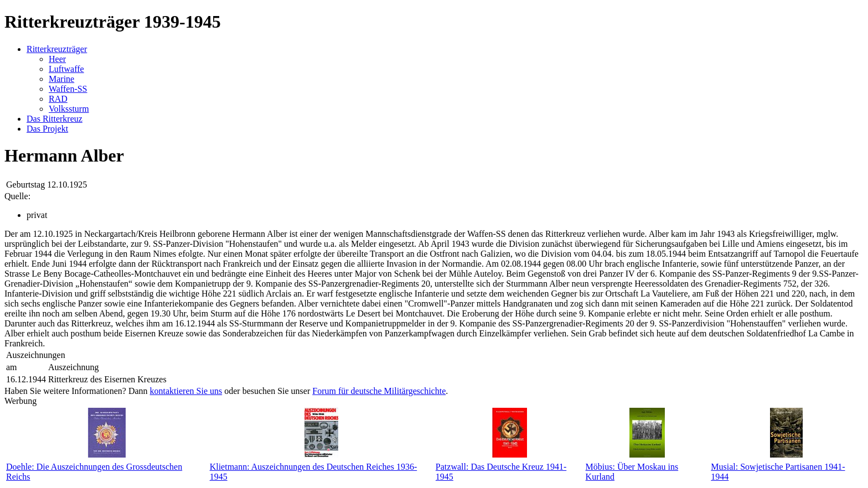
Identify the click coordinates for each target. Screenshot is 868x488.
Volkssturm (69, 109)
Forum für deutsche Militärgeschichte (379, 391)
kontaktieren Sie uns (186, 391)
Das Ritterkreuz (55, 119)
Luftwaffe (66, 69)
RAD (58, 99)
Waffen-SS (68, 89)
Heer (57, 59)
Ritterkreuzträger (57, 49)
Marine (61, 79)
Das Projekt (47, 129)
